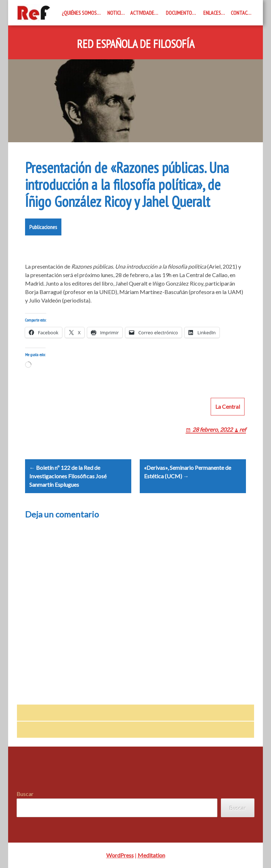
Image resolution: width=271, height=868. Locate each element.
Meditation (151, 855)
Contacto (242, 13)
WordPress (120, 855)
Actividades (143, 13)
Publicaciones (43, 227)
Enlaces (212, 13)
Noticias (117, 13)
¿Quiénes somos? (80, 13)
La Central (228, 406)
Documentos (180, 13)
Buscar (25, 794)
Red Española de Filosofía (136, 44)
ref (243, 429)
